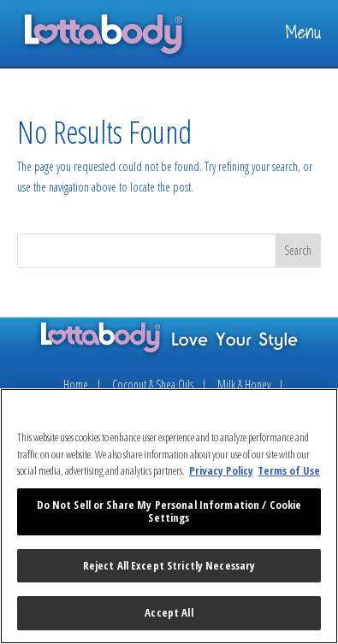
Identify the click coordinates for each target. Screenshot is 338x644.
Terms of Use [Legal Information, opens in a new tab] (289, 470)
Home (76, 384)
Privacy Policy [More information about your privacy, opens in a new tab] (221, 470)
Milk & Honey (244, 384)
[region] (169, 516)
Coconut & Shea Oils (153, 384)
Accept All (169, 612)
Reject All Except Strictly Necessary (169, 565)
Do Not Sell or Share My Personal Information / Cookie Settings (169, 511)
